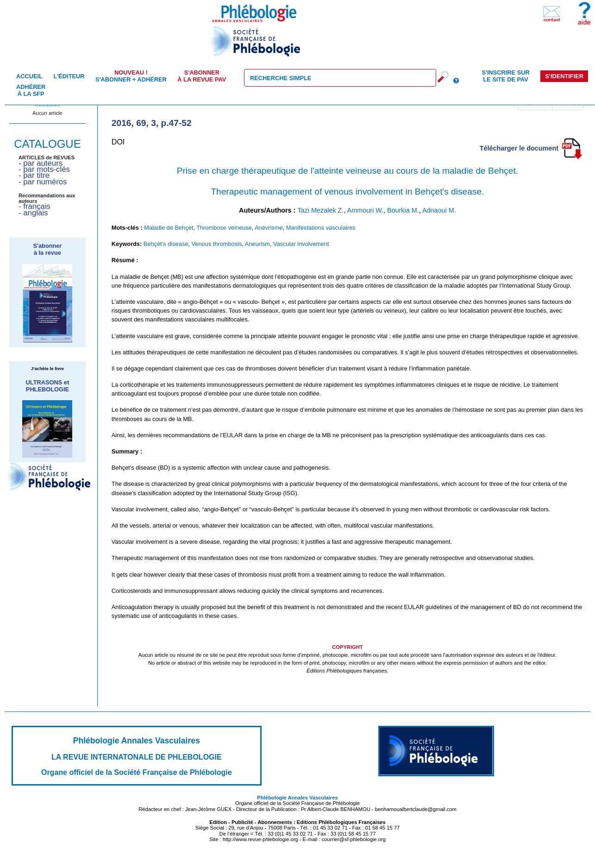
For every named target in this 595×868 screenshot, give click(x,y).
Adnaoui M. (439, 210)
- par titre (34, 175)
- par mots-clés (44, 169)
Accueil (29, 76)
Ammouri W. (365, 210)
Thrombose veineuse (224, 228)
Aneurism (257, 244)
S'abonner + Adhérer (131, 76)
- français (34, 206)
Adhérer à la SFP (31, 90)
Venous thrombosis (216, 244)
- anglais (33, 213)
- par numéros (43, 182)
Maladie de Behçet (169, 228)
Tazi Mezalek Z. (320, 210)
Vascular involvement (301, 244)
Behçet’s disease (166, 244)
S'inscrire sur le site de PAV (505, 76)
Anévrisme (269, 228)
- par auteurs (41, 163)
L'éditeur (69, 76)
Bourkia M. (403, 210)
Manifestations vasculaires (321, 228)
